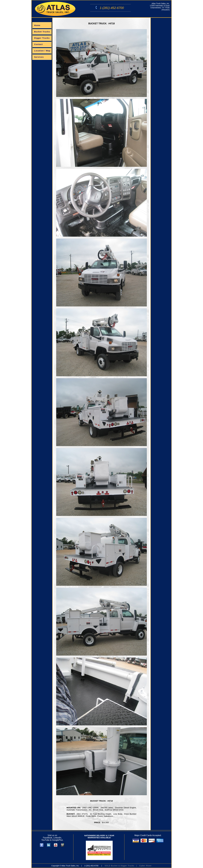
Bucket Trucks (42, 32)
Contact (38, 44)
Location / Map (42, 51)
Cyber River (146, 866)
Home (37, 25)
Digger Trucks (42, 38)
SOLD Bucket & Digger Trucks (119, 866)
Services (39, 57)
